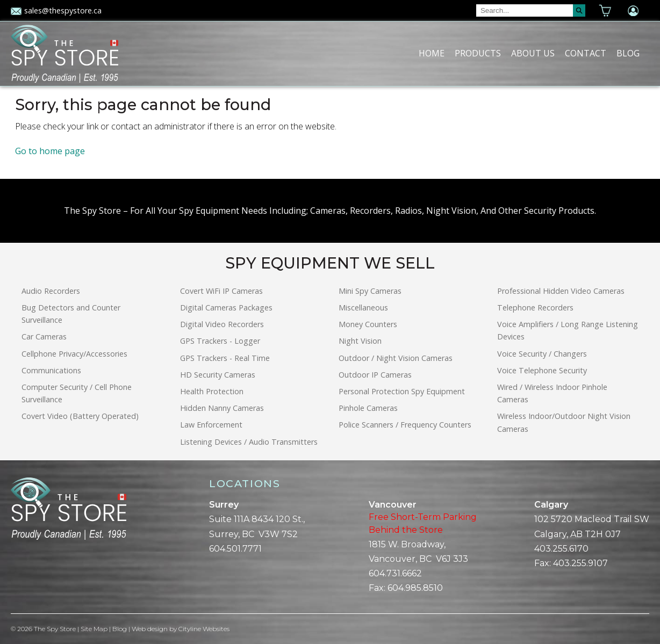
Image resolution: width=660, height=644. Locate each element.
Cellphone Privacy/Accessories (74, 354)
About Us (533, 53)
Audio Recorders (51, 291)
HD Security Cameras (218, 375)
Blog (628, 53)
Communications (51, 370)
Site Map (94, 629)
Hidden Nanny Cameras (222, 408)
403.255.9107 (580, 563)
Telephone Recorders (535, 307)
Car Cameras (44, 337)
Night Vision (360, 341)
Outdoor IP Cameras (375, 375)
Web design (150, 629)
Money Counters (368, 324)
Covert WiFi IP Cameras (221, 291)
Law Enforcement (211, 425)
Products (478, 53)
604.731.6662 (395, 573)
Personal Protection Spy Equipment (402, 391)
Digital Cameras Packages (226, 307)
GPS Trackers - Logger (220, 341)
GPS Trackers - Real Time (225, 358)
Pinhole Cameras (368, 408)
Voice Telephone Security (542, 370)
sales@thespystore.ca (56, 10)
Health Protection (212, 391)
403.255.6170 (561, 549)
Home (432, 53)
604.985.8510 (415, 588)
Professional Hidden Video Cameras (561, 291)
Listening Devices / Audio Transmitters (249, 442)
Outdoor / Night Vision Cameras (396, 358)
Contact (586, 53)
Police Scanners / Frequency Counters (405, 425)
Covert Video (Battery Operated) (80, 416)
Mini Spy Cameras (370, 291)
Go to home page (50, 151)
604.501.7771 (235, 549)
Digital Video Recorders (222, 324)
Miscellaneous (363, 307)
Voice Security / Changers (542, 354)
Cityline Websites (204, 629)
